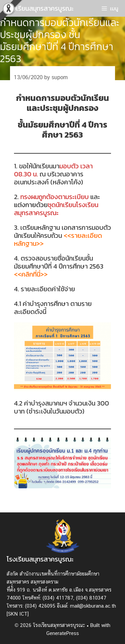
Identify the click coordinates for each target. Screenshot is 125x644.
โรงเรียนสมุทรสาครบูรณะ (40, 8)
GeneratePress (63, 633)
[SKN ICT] (18, 614)
